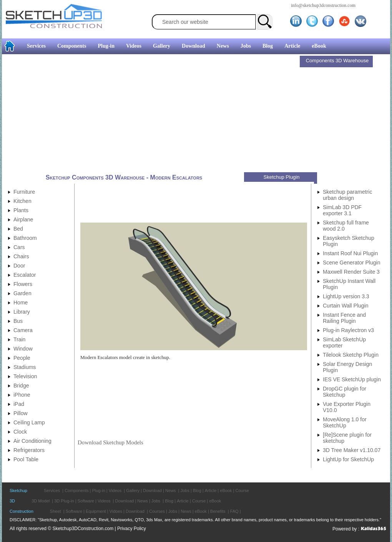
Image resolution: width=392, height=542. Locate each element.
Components (72, 46)
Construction (22, 511)
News (223, 46)
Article (292, 46)
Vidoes (116, 511)
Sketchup (18, 490)
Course (242, 490)
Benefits (218, 511)
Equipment (96, 511)
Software (86, 501)
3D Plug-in (64, 501)
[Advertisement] (152, 114)
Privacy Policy (132, 529)
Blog (268, 46)
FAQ (234, 511)
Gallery (162, 46)
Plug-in (106, 46)
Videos (134, 46)
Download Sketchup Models (110, 442)
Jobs (246, 46)
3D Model (41, 501)
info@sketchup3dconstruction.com (323, 5)
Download (194, 46)
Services (36, 46)
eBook (319, 46)
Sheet (56, 511)
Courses (157, 511)
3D (12, 501)
